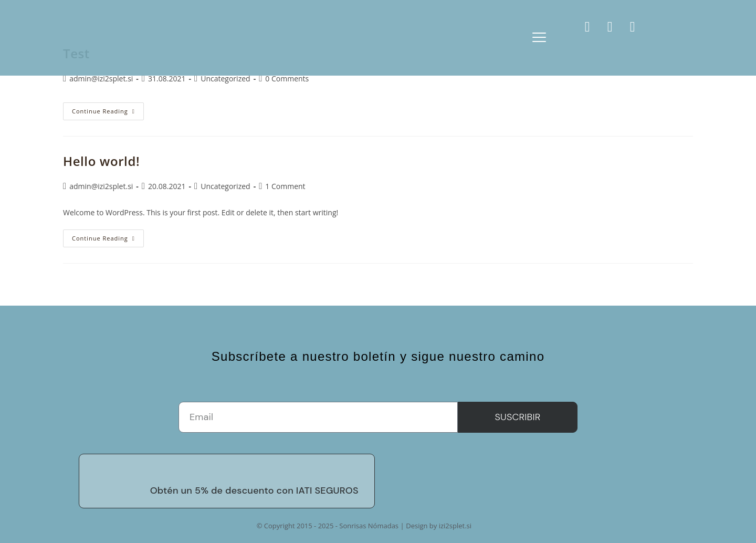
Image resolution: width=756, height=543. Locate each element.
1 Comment (285, 186)
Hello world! (101, 161)
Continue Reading (108, 109)
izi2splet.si (455, 526)
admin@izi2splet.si (101, 79)
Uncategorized (225, 79)
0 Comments (287, 79)
